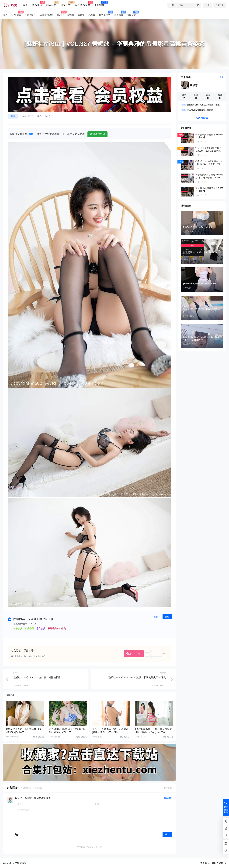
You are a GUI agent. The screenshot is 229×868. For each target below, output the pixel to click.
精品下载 (66, 4)
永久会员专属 (82, 4)
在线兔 (23, 863)
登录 (208, 5)
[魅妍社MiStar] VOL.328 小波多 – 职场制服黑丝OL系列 (137, 677)
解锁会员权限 (97, 134)
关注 (220, 77)
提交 (167, 834)
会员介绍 (37, 4)
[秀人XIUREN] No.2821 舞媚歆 (197, 110)
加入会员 (51, 4)
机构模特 (106, 15)
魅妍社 (13, 116)
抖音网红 (30, 15)
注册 (167, 617)
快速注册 (220, 5)
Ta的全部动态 (202, 118)
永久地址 (99, 4)
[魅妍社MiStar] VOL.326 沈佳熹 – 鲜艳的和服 (37, 677)
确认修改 (168, 798)
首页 (25, 5)
